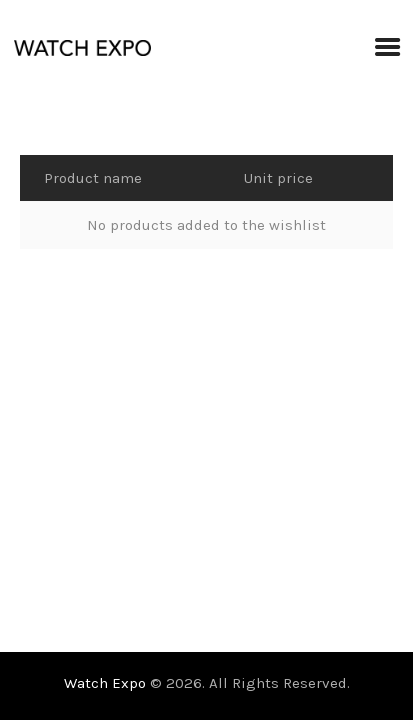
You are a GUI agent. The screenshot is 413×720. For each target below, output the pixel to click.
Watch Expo (107, 683)
